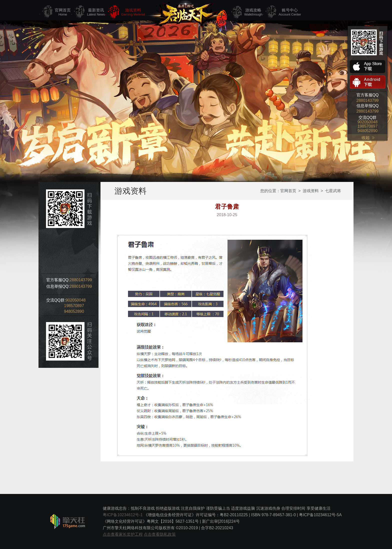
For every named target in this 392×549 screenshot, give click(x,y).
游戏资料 (133, 12)
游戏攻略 (253, 12)
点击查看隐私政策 (160, 534)
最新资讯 (96, 12)
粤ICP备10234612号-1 (123, 515)
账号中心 (290, 12)
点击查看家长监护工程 (123, 534)
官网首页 (63, 12)
